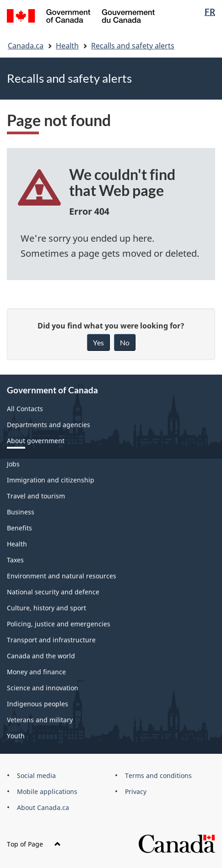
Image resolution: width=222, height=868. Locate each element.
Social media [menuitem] (36, 775)
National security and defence (53, 592)
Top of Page (34, 844)
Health (67, 46)
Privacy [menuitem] (136, 791)
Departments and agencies (49, 425)
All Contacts (25, 409)
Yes (98, 342)
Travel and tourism (36, 496)
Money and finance (36, 672)
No (125, 342)
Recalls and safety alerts (133, 46)
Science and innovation (43, 688)
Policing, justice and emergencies (59, 624)
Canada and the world (41, 656)
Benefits (19, 528)
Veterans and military (40, 720)
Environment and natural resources (62, 576)
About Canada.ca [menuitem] (43, 807)
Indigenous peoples (38, 704)
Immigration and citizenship (51, 480)
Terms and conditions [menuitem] (158, 775)
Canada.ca (26, 46)
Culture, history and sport (46, 608)
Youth (16, 736)
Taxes (15, 560)
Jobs (13, 464)
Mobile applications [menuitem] (47, 791)
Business (21, 512)
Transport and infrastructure (51, 640)
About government (36, 441)
